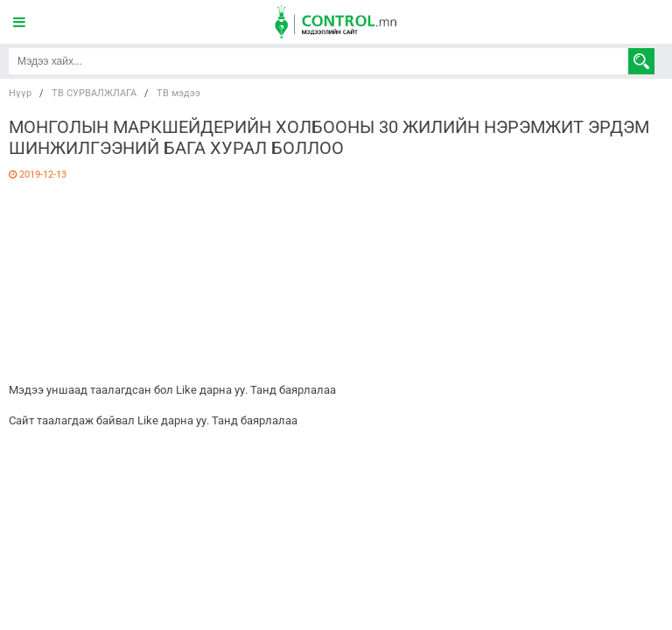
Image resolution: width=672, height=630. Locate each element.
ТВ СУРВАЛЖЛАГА (94, 93)
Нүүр (20, 93)
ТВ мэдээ (178, 93)
